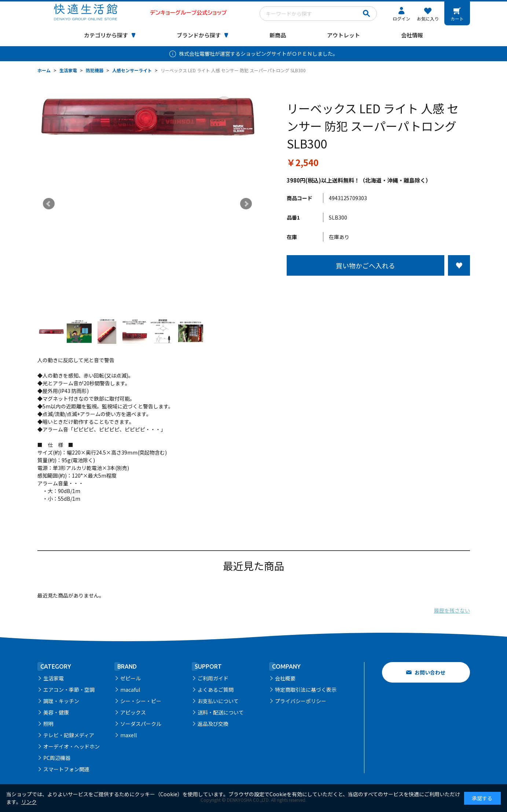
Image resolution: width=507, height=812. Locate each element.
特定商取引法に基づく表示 (306, 690)
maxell (128, 735)
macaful (130, 690)
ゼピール (131, 678)
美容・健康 (56, 712)
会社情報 (412, 35)
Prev (49, 204)
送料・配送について (221, 712)
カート (457, 19)
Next (246, 204)
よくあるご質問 (216, 690)
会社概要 (285, 678)
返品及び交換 (213, 724)
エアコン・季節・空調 (69, 690)
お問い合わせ (430, 672)
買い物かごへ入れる (365, 265)
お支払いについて (218, 701)
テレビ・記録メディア (69, 735)
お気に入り (428, 19)
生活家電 (54, 678)
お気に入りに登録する (459, 265)
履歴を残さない (452, 610)
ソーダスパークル (141, 724)
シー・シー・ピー (141, 701)
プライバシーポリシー (301, 701)
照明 (48, 724)
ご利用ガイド (213, 678)
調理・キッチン (61, 701)
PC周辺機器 (57, 758)
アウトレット (343, 35)
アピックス (133, 712)
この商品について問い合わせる (378, 289)
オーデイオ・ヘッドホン (71, 746)
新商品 (278, 35)
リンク (29, 802)
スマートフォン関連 (66, 769)
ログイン (401, 19)
